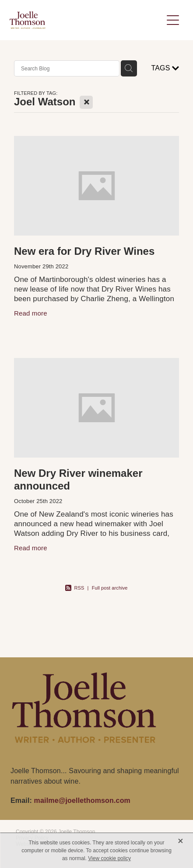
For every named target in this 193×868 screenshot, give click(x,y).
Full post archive (110, 588)
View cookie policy (109, 858)
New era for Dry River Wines (84, 251)
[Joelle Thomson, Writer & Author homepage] (86, 20)
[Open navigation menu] (173, 20)
